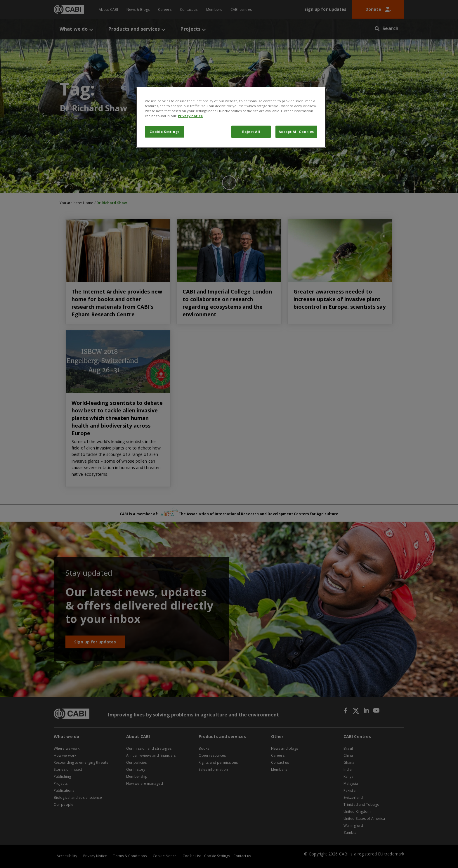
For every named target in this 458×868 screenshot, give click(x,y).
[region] (231, 117)
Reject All (251, 132)
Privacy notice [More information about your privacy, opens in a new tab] (190, 116)
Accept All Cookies (296, 132)
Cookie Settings (165, 132)
